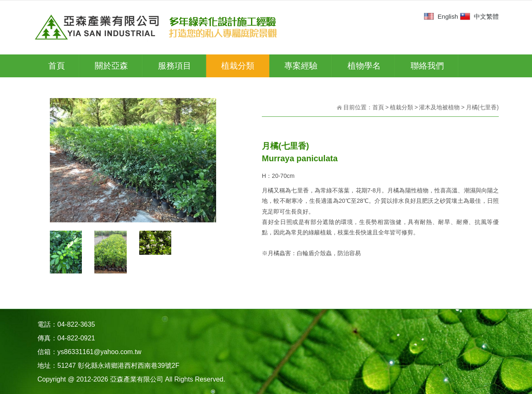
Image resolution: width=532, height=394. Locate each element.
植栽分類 (401, 107)
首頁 (378, 107)
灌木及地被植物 (439, 107)
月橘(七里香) (482, 107)
